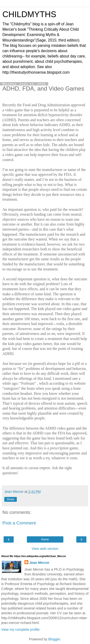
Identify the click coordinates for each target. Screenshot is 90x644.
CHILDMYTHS (29, 14)
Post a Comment (19, 523)
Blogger (54, 639)
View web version (45, 549)
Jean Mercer (39, 563)
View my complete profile (20, 630)
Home (45, 539)
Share (11, 499)
